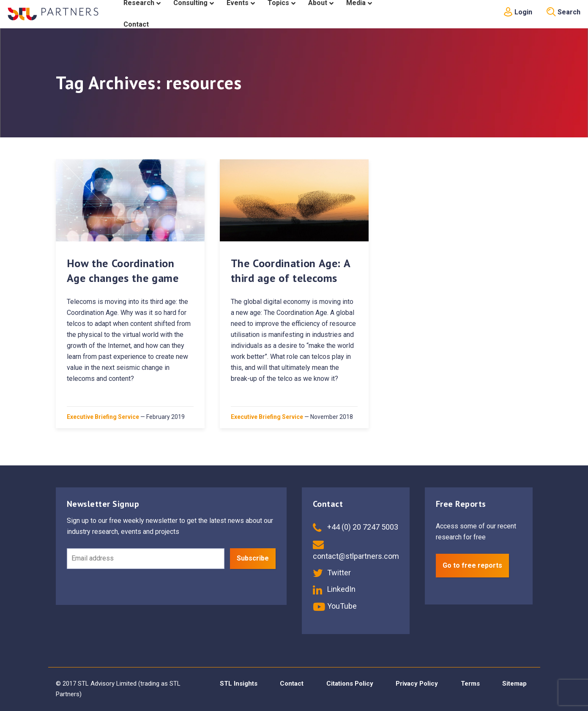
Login (518, 12)
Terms (470, 684)
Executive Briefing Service (103, 417)
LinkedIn (334, 589)
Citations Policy (350, 684)
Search (563, 12)
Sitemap (514, 684)
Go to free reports (472, 565)
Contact (292, 684)
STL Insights (239, 684)
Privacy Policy (417, 684)
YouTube (335, 606)
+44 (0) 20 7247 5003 (356, 527)
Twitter (332, 573)
